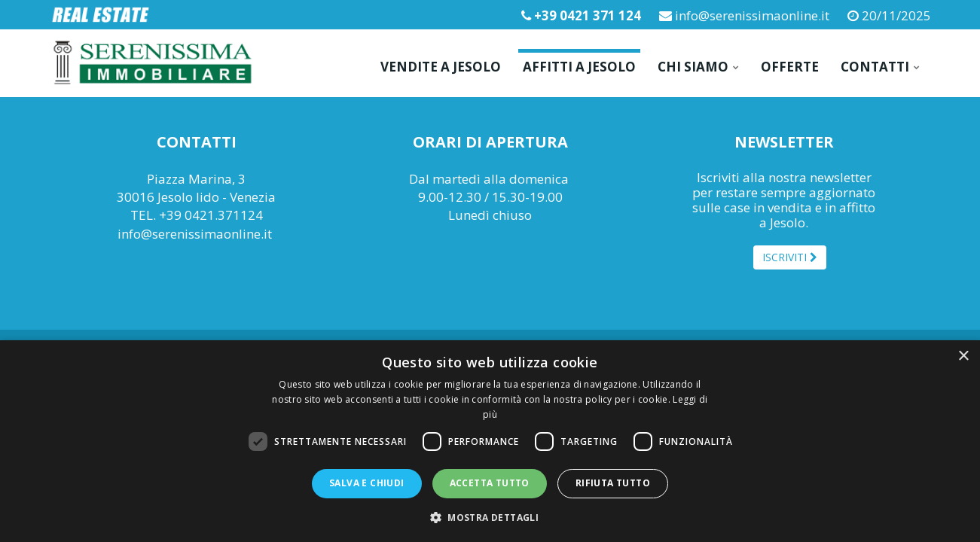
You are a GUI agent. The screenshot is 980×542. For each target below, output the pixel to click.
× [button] (963, 356)
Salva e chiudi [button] (367, 483)
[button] (490, 517)
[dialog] (490, 441)
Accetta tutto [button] (490, 483)
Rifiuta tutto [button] (613, 483)
